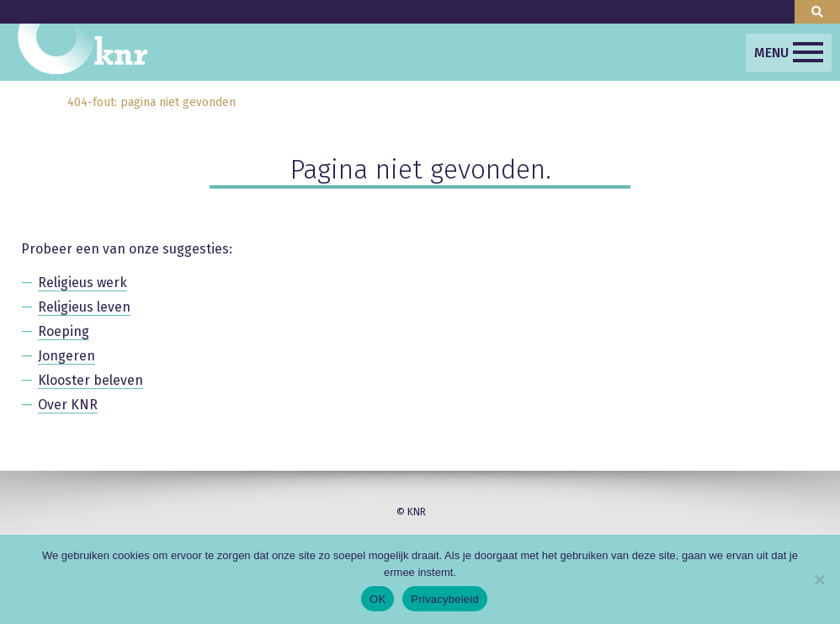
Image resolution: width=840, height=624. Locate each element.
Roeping (64, 331)
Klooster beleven (90, 380)
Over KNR (68, 405)
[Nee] (819, 579)
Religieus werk (82, 283)
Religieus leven (84, 307)
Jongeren (66, 356)
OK (377, 599)
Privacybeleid (445, 599)
